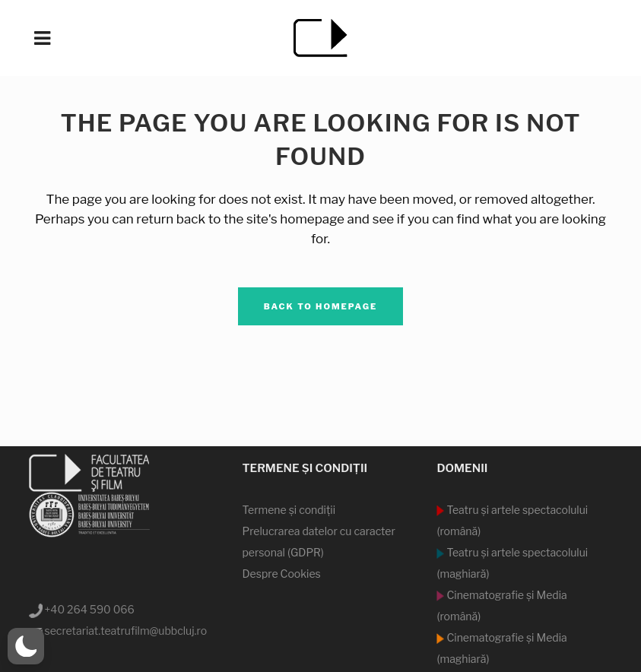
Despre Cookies (281, 574)
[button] (26, 646)
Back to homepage (321, 306)
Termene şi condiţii (289, 510)
